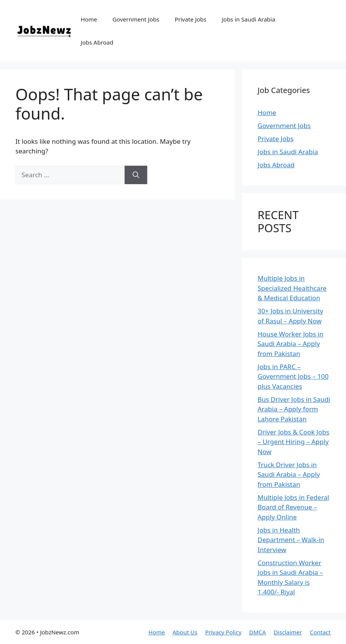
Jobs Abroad (97, 42)
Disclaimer (288, 632)
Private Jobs (190, 19)
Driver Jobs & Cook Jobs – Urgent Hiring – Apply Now (294, 442)
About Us (185, 632)
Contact (320, 632)
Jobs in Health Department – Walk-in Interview (291, 540)
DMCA (258, 632)
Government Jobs (136, 19)
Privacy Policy (223, 632)
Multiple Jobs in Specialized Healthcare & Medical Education (292, 288)
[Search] (136, 175)
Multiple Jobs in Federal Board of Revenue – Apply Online (293, 507)
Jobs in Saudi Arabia (249, 19)
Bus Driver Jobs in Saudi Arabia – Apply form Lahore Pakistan (294, 409)
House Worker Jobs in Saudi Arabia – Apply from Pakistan (290, 344)
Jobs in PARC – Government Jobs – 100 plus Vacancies (293, 376)
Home (89, 19)
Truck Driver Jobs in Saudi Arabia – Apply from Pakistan (289, 474)
